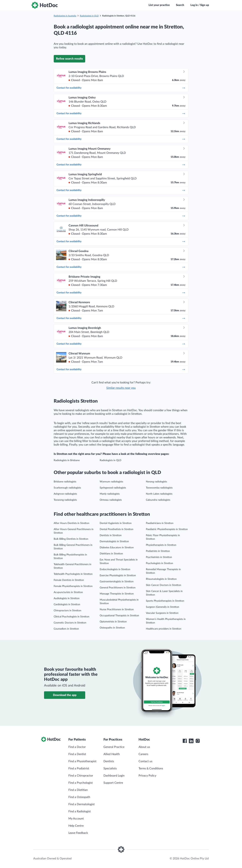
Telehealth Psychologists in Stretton (73, 574)
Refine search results (69, 59)
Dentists (109, 761)
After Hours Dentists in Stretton (72, 523)
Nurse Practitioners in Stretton (117, 610)
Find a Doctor (77, 747)
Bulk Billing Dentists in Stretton (71, 539)
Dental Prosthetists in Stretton (117, 529)
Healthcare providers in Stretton (164, 629)
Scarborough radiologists (67, 488)
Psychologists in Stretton (159, 563)
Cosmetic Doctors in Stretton (70, 623)
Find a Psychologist (81, 783)
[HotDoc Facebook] (185, 741)
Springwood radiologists (113, 488)
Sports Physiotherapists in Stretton (165, 601)
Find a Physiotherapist (82, 761)
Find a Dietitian (78, 790)
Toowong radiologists (65, 500)
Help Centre (76, 826)
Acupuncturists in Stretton (68, 592)
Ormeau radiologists (111, 500)
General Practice (114, 747)
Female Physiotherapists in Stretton (73, 586)
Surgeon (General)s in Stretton (163, 607)
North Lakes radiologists (159, 494)
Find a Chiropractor (81, 776)
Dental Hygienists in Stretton (116, 523)
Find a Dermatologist (82, 804)
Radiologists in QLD (89, 16)
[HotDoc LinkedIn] (191, 741)
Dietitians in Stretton (111, 554)
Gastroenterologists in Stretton (117, 582)
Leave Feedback (78, 833)
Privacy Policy (147, 776)
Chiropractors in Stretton (67, 611)
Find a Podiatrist (79, 768)
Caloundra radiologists (158, 500)
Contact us (145, 761)
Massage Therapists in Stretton (117, 594)
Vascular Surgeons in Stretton (162, 613)
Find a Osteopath (79, 797)
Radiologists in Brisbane (67, 460)
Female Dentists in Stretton (69, 580)
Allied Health (112, 754)
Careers (143, 754)
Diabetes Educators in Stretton (117, 548)
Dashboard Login (114, 776)
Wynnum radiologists (111, 482)
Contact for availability (121, 88)
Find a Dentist (77, 754)
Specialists (110, 768)
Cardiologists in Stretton (67, 605)
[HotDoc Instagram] (198, 741)
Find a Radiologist (80, 811)
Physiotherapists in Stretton (161, 545)
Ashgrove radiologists (65, 494)
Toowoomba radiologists (159, 488)
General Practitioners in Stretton (118, 588)
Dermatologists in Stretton (114, 541)
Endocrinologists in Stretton (115, 569)
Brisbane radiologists (65, 482)
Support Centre (113, 783)
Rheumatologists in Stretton (161, 579)
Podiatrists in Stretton (158, 551)
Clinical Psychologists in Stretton (72, 617)
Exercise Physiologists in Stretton (118, 576)
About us (144, 747)
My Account (76, 819)
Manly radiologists (110, 494)
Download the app (65, 695)
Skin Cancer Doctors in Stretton (164, 585)
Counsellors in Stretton (66, 629)
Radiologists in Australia (65, 16)
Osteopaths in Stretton (112, 628)
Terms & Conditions (151, 768)
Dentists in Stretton (111, 535)
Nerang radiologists (156, 482)
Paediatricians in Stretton (160, 523)
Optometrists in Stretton (113, 622)
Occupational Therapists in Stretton (119, 616)
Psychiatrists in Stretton (159, 557)
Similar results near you (121, 388)
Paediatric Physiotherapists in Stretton (167, 529)
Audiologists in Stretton (67, 598)
